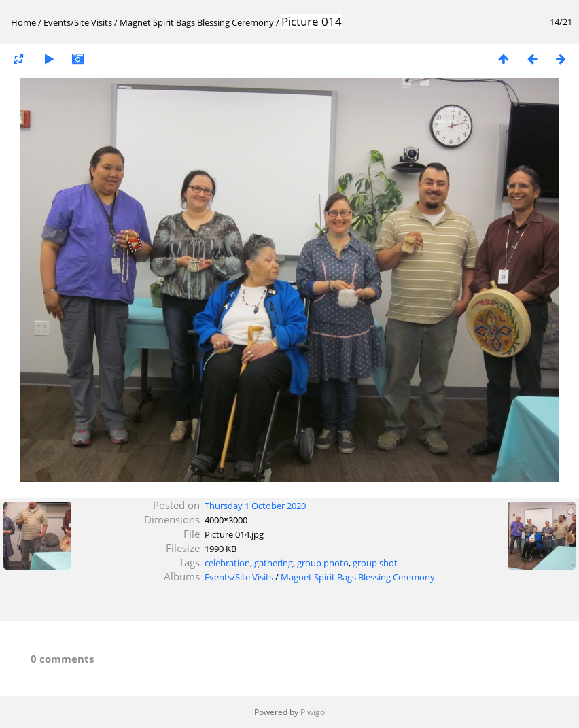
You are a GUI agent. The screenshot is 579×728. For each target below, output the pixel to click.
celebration (227, 563)
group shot (375, 563)
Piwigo (313, 712)
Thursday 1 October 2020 (255, 506)
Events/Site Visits (78, 22)
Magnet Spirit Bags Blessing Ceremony (197, 22)
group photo (323, 563)
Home (23, 22)
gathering (274, 563)
